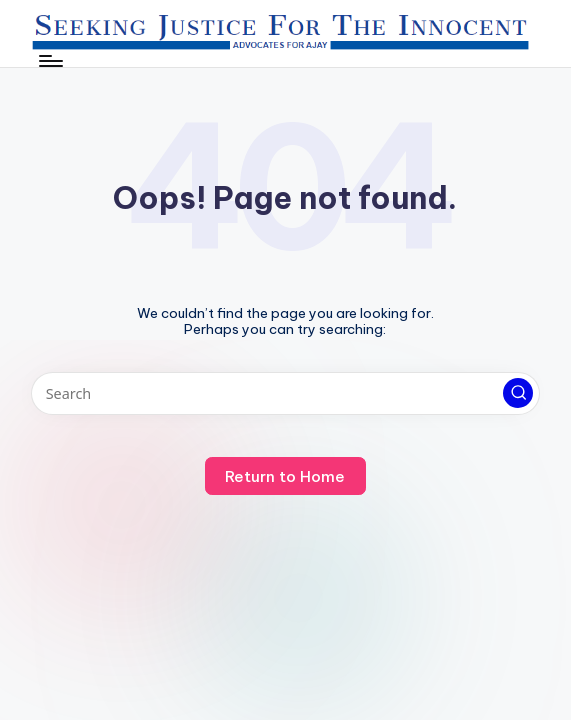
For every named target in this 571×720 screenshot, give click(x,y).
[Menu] (49, 61)
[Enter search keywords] (285, 393)
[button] (518, 393)
